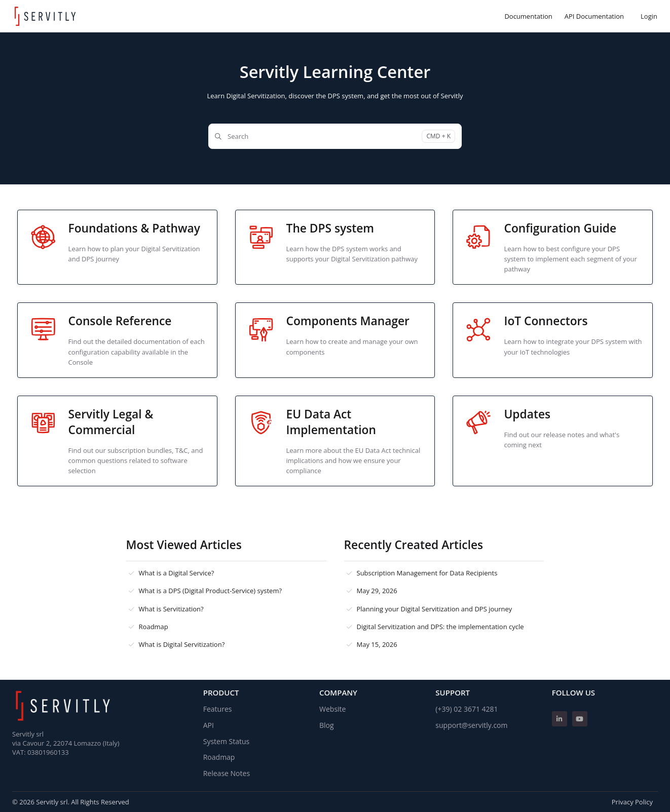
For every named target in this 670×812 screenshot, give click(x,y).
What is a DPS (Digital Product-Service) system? (211, 591)
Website (332, 709)
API (209, 725)
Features (218, 709)
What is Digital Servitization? (182, 644)
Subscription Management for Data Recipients (427, 573)
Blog (327, 725)
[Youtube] (580, 719)
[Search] (335, 136)
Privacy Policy (632, 802)
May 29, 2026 (377, 591)
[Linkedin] (560, 719)
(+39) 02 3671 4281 (467, 709)
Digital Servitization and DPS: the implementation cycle (440, 627)
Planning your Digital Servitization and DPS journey (435, 609)
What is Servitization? (171, 609)
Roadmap (154, 627)
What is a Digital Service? (177, 573)
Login (649, 16)
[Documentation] (528, 16)
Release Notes (227, 773)
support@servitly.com (471, 725)
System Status (227, 741)
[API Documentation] (594, 16)
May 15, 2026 (377, 644)
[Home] (45, 16)
